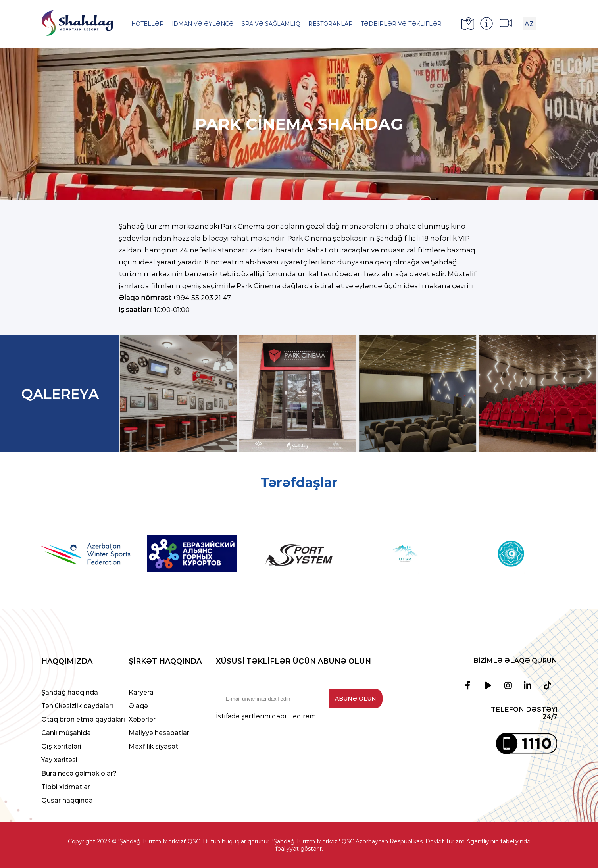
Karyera (141, 692)
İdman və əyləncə (203, 24)
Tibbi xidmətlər (66, 787)
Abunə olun (356, 699)
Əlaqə (138, 706)
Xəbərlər (142, 719)
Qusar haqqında (67, 800)
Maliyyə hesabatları (160, 733)
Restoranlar (331, 24)
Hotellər (148, 24)
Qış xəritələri (61, 746)
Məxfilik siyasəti (154, 746)
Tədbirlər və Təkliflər (401, 24)
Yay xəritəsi (59, 760)
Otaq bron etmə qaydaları (83, 719)
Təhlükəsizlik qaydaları (77, 706)
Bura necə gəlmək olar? (79, 773)
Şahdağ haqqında (70, 692)
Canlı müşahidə (66, 733)
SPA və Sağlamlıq (271, 24)
